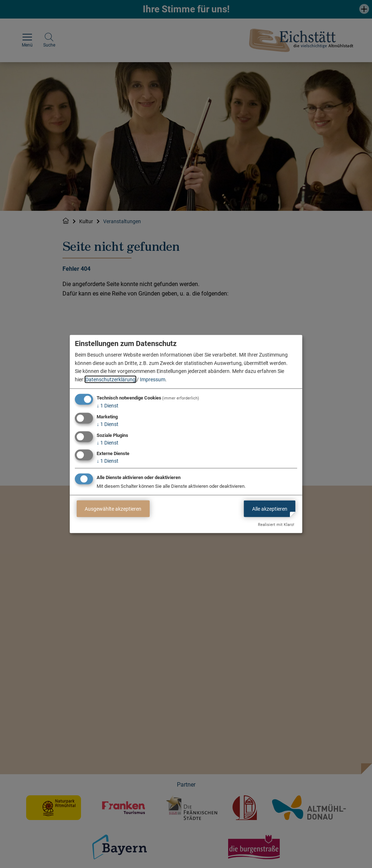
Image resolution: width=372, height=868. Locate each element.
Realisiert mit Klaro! (276, 525)
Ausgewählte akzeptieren (113, 509)
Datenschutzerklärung (110, 379)
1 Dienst (108, 406)
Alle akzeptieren (270, 509)
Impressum (153, 379)
